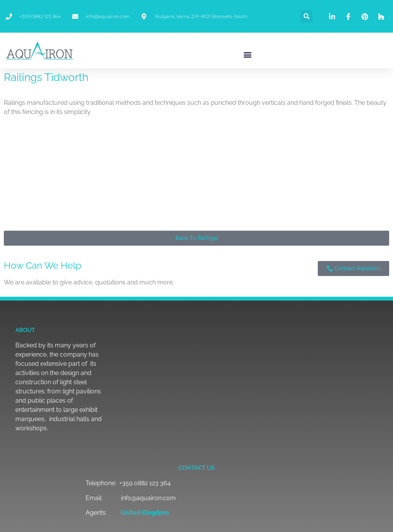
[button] (306, 16)
